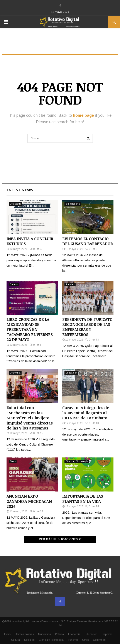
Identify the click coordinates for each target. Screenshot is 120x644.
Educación (71, 373)
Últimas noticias (24, 634)
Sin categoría (73, 204)
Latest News (20, 190)
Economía (15, 373)
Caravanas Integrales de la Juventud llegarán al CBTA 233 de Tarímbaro (86, 413)
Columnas (99, 640)
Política (59, 634)
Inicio (7, 634)
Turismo (73, 640)
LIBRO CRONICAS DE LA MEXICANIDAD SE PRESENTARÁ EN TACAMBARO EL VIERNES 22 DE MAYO (30, 329)
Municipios (44, 634)
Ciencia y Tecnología (77, 461)
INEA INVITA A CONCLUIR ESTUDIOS (30, 241)
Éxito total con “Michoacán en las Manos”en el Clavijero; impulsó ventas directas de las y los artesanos (30, 418)
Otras (13, 461)
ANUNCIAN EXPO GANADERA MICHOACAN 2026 (29, 501)
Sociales (70, 284)
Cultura (14, 284)
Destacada (15, 204)
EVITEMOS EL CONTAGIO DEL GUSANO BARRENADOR (88, 241)
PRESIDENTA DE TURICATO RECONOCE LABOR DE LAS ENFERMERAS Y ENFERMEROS (87, 327)
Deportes (107, 634)
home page (83, 115)
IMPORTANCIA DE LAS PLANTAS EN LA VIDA (83, 499)
